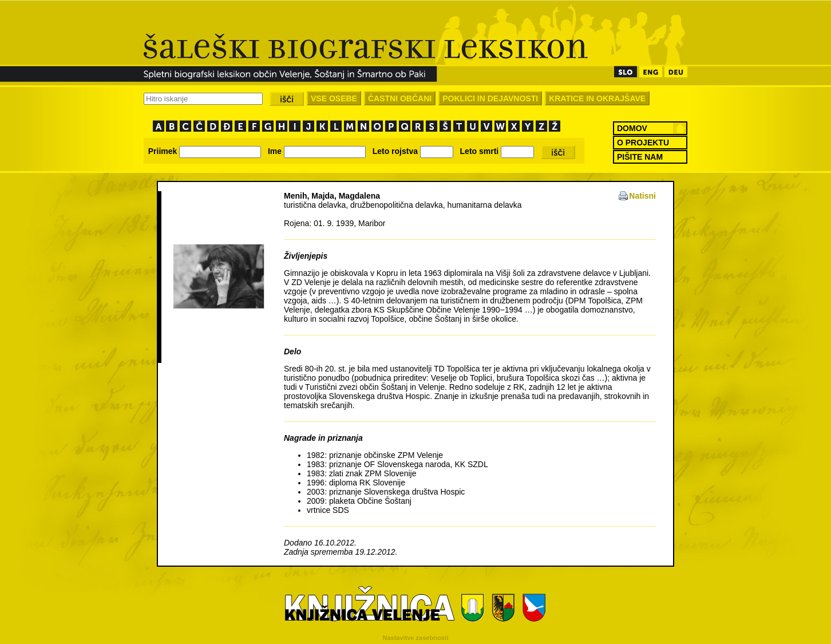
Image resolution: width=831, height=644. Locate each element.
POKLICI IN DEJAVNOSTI (490, 98)
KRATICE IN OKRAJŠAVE (597, 98)
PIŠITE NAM (640, 157)
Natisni (642, 196)
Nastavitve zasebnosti (416, 638)
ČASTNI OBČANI (400, 98)
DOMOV (632, 128)
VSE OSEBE (334, 98)
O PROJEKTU (643, 143)
